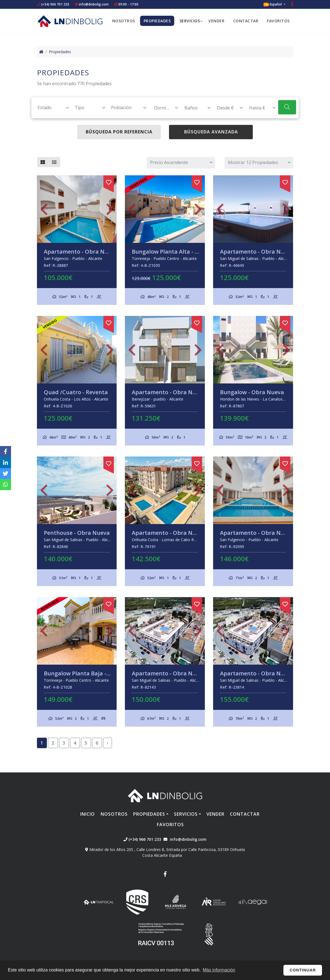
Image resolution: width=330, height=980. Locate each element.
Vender (216, 21)
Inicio (88, 814)
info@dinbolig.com (94, 4)
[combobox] (50, 108)
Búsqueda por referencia (119, 132)
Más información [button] (219, 970)
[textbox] (51, 108)
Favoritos (278, 21)
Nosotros (124, 21)
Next (110, 209)
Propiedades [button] (157, 21)
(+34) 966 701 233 (53, 4)
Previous (44, 209)
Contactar (246, 21)
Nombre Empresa (70, 21)
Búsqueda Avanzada (211, 132)
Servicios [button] (190, 21)
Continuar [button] (303, 970)
